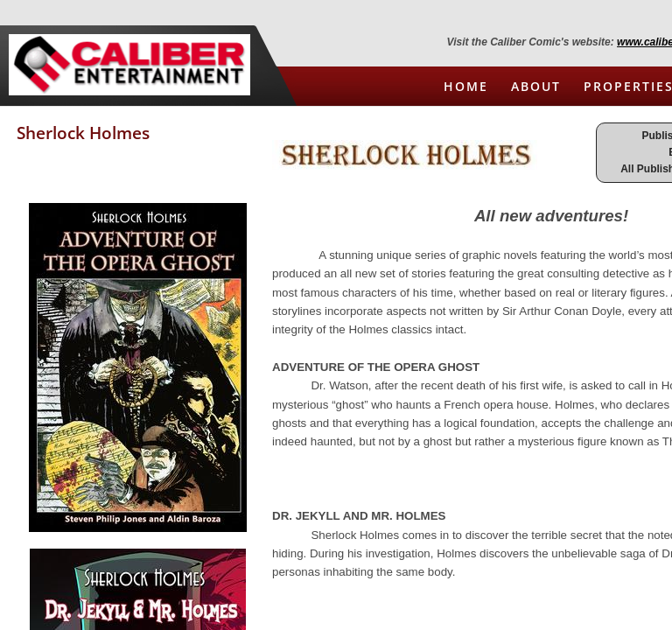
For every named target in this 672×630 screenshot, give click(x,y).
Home (466, 86)
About (536, 86)
